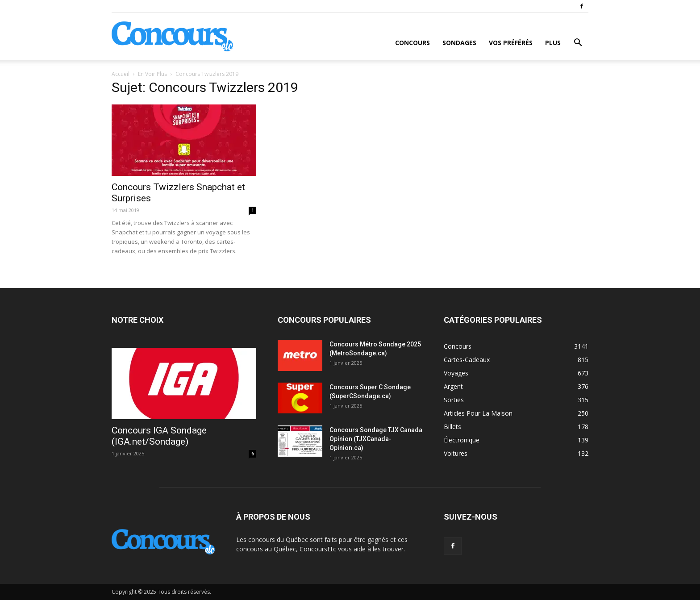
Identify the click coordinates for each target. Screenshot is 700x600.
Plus (553, 43)
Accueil (121, 74)
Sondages (459, 43)
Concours (412, 43)
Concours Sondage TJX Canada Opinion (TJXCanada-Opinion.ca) (376, 439)
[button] (578, 44)
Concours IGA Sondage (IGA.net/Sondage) (159, 436)
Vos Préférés (511, 43)
